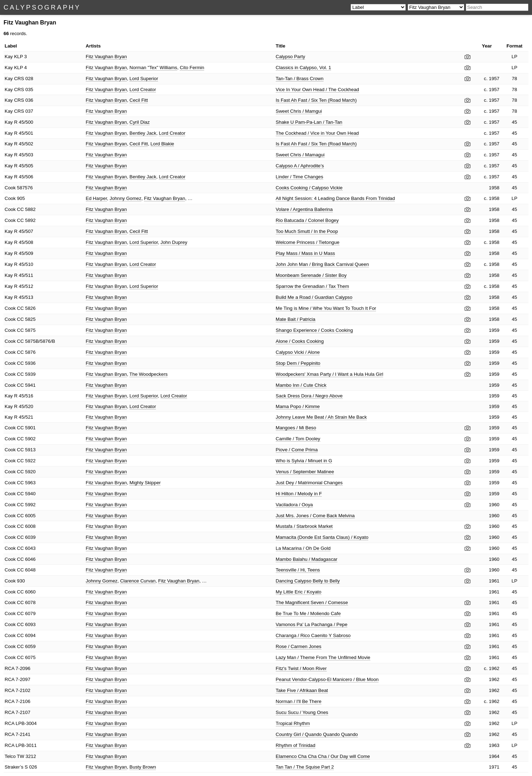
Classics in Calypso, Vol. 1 (303, 68)
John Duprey (174, 242)
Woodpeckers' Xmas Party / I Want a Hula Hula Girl (329, 374)
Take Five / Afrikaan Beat (302, 690)
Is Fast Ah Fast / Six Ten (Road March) (316, 100)
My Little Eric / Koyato (299, 592)
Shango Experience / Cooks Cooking (314, 330)
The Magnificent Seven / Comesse (312, 602)
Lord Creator (143, 90)
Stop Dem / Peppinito (298, 363)
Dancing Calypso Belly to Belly (308, 581)
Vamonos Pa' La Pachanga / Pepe (312, 624)
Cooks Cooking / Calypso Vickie (309, 188)
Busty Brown (143, 767)
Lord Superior (144, 79)
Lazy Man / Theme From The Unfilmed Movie (323, 657)
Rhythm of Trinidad (296, 745)
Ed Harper (96, 198)
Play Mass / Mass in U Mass (305, 253)
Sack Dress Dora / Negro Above (309, 396)
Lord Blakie (163, 144)
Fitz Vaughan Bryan (106, 57)
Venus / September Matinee (305, 472)
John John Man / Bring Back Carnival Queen (322, 264)
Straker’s (14, 767)
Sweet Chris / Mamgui (299, 111)
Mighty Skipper (145, 483)
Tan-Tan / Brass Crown (300, 79)
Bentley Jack (143, 133)
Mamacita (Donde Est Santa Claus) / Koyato (322, 537)
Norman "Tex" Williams (153, 68)
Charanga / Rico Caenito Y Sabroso (313, 635)
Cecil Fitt (139, 100)
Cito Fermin (192, 68)
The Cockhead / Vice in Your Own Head (317, 133)
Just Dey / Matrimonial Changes (309, 483)
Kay (9, 57)
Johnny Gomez (125, 198)
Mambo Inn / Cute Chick (301, 385)
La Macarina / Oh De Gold (303, 548)
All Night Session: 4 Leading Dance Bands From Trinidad (335, 198)
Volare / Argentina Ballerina (304, 209)
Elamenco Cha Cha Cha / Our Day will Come (323, 756)
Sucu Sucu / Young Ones (302, 712)
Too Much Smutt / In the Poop (307, 231)
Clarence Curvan (138, 581)
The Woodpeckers (149, 374)
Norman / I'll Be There (299, 701)
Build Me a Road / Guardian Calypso (314, 297)
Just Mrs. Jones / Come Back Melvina (315, 516)
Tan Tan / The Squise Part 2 (305, 767)
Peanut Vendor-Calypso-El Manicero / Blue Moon (327, 679)
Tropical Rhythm (293, 723)
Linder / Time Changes (299, 177)
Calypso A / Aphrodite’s (300, 166)
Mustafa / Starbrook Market (304, 526)
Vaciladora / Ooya (294, 505)
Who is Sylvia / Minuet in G (304, 461)
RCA (9, 668)
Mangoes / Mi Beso (296, 428)
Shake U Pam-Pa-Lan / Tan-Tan (309, 122)
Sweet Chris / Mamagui (300, 155)
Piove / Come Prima (297, 450)
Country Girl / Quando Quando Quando (317, 734)
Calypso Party (290, 57)
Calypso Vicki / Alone (298, 352)
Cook (10, 188)
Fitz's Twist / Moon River (301, 668)
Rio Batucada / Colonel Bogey (307, 220)
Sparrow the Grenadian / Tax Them (312, 286)
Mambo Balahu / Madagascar (307, 559)
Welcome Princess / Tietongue (308, 242)
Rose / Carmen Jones (299, 646)
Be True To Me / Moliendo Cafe (308, 613)
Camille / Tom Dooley (298, 439)
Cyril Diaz (139, 122)
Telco (10, 756)
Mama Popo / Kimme (298, 406)
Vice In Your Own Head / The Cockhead (317, 90)
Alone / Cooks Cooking (300, 341)
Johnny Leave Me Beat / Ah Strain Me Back (321, 417)
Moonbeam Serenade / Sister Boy (311, 275)
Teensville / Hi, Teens (298, 570)
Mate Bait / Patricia (296, 319)
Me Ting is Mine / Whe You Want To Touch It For (326, 308)
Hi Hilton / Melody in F (299, 494)
